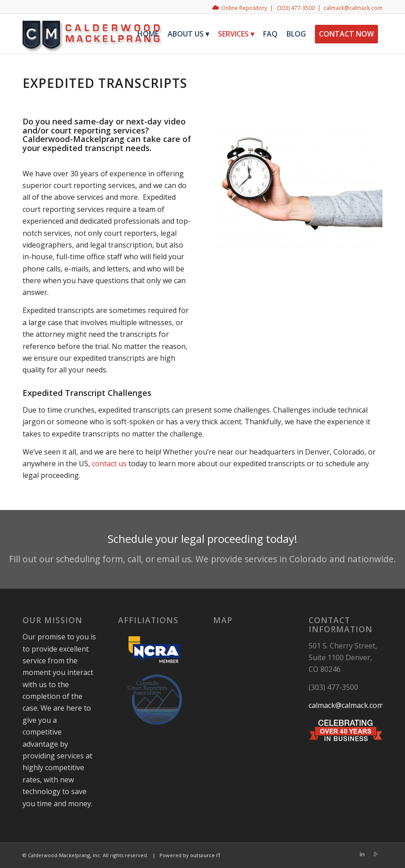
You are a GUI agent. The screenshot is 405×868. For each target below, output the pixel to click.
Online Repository (244, 8)
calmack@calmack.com (353, 8)
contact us (109, 464)
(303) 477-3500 (296, 8)
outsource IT (205, 855)
